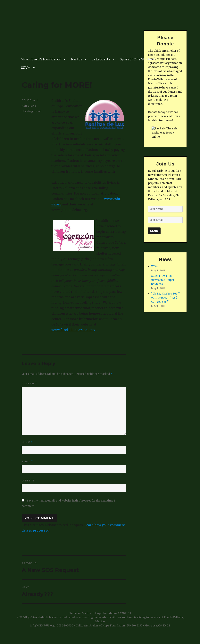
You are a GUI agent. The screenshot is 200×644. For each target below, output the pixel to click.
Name (27, 442)
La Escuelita (101, 59)
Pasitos (76, 59)
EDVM (26, 68)
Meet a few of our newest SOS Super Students (163, 280)
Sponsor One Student (137, 59)
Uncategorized (31, 111)
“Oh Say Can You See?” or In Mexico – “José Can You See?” (166, 298)
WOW (155, 266)
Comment (29, 383)
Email (27, 461)
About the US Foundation (41, 59)
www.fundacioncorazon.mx (73, 330)
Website (28, 480)
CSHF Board (30, 100)
